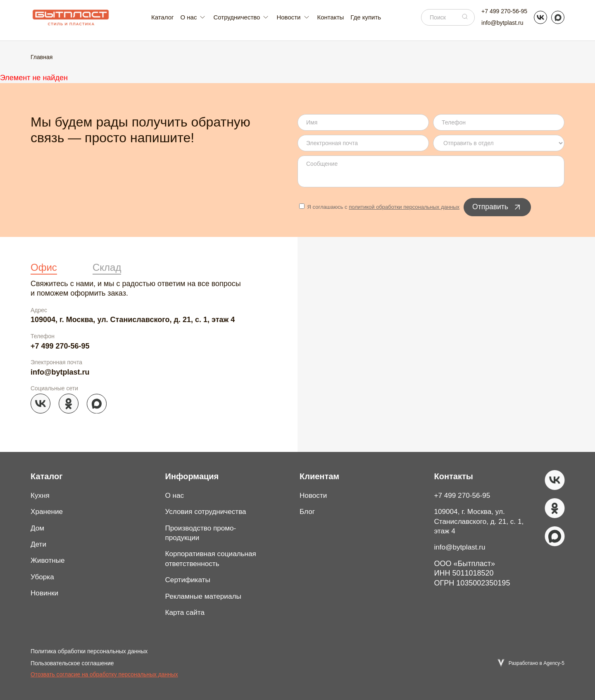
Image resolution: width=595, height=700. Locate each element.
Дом (38, 528)
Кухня (40, 495)
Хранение (48, 511)
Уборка (43, 577)
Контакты (331, 17)
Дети (39, 544)
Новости (314, 495)
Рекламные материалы (205, 596)
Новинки (45, 593)
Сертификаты (189, 580)
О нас (175, 495)
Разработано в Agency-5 (537, 663)
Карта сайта (186, 612)
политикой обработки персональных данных (404, 207)
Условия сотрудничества (208, 511)
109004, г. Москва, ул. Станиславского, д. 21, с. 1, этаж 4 (133, 320)
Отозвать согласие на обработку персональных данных (104, 675)
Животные (49, 560)
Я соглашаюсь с (379, 207)
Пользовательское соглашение (72, 663)
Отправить (498, 207)
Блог (308, 511)
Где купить (366, 17)
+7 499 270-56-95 (504, 11)
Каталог (163, 17)
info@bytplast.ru (502, 23)
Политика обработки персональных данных (89, 651)
